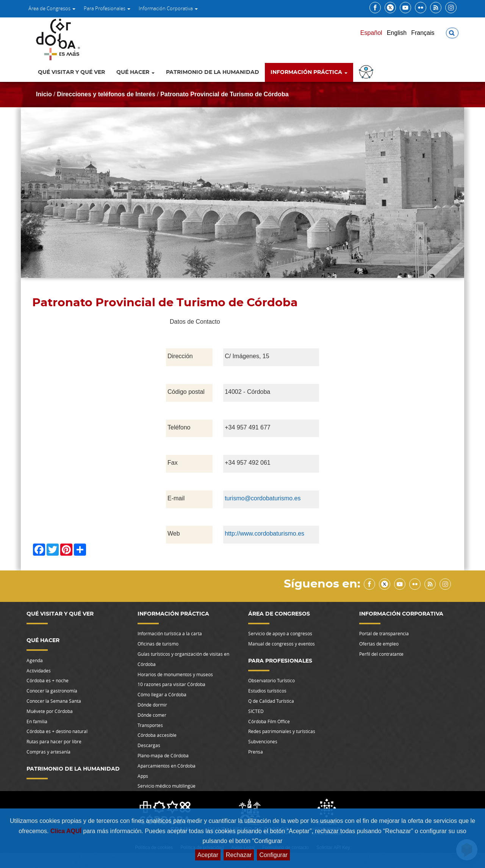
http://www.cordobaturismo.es (264, 533)
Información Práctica (309, 72)
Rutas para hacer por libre (54, 741)
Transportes (150, 725)
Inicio (44, 94)
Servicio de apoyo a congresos (280, 633)
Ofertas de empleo (379, 644)
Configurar (273, 855)
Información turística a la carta (170, 633)
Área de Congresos (52, 8)
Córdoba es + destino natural (57, 731)
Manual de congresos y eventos (282, 644)
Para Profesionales (107, 8)
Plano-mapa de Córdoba (163, 755)
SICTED (256, 711)
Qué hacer (135, 72)
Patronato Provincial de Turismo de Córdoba (224, 94)
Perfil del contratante (381, 654)
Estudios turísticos (267, 691)
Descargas (149, 745)
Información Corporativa (168, 8)
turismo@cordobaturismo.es (263, 498)
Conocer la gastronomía (52, 691)
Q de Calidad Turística (271, 701)
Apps (143, 776)
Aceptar (208, 855)
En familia (37, 721)
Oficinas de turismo (158, 644)
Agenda (35, 660)
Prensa (256, 752)
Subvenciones (263, 741)
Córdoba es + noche (48, 680)
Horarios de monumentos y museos (175, 674)
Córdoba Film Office (269, 721)
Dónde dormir (152, 705)
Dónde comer (152, 715)
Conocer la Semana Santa (54, 701)
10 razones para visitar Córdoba (171, 684)
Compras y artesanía (48, 752)
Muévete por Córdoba (50, 711)
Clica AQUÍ (67, 831)
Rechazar (239, 855)
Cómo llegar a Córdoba (162, 694)
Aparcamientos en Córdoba (167, 766)
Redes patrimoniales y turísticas (282, 731)
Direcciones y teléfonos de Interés (106, 94)
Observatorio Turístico (271, 680)
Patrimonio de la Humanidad (213, 72)
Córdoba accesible (157, 735)
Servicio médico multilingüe (167, 786)
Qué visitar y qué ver (71, 72)
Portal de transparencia (384, 633)
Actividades (39, 671)
